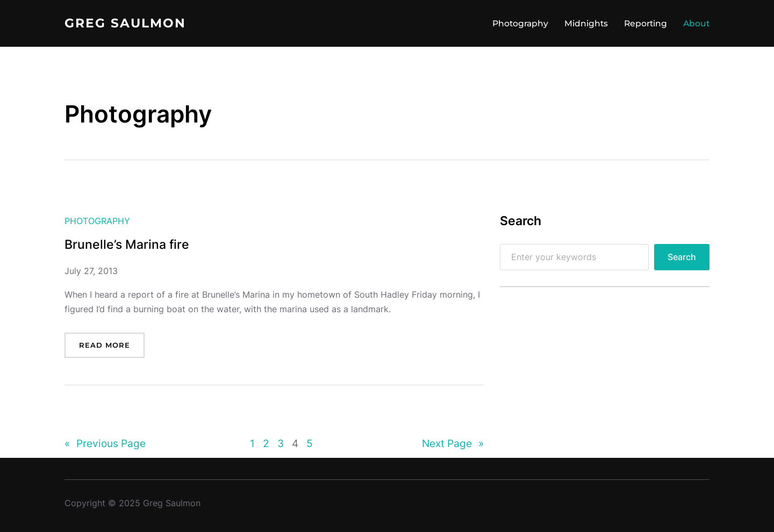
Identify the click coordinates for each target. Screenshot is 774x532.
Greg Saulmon (125, 23)
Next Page (453, 444)
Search (682, 257)
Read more (105, 345)
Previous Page (105, 444)
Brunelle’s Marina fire (127, 245)
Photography (97, 221)
